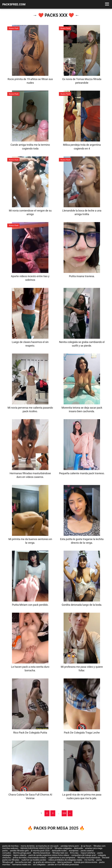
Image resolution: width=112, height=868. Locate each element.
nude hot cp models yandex (34, 860)
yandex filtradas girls (19, 851)
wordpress (74, 851)
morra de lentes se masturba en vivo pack (40, 846)
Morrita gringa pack (22, 853)
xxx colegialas (39, 865)
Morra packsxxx (65, 862)
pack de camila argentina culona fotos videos (49, 855)
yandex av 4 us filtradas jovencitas (63, 865)
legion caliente (20, 855)
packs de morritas (10, 846)
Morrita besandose (42, 853)
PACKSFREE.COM (14, 4)
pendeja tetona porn (70, 846)
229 (64, 813)
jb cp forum (86, 846)
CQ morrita (89, 860)
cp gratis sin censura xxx (44, 862)
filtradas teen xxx (60, 853)
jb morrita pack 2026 (40, 851)
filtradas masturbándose (89, 858)
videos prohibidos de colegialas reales (65, 860)
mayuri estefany (88, 853)
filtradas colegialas (63, 848)
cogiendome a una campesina (62, 858)
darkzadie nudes (59, 851)
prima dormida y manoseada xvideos (29, 858)
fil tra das (74, 853)
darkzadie (78, 848)
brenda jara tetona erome (86, 862)
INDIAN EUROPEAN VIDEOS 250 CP (36, 848)
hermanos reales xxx (22, 865)
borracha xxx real (23, 862)
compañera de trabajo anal (83, 855)
